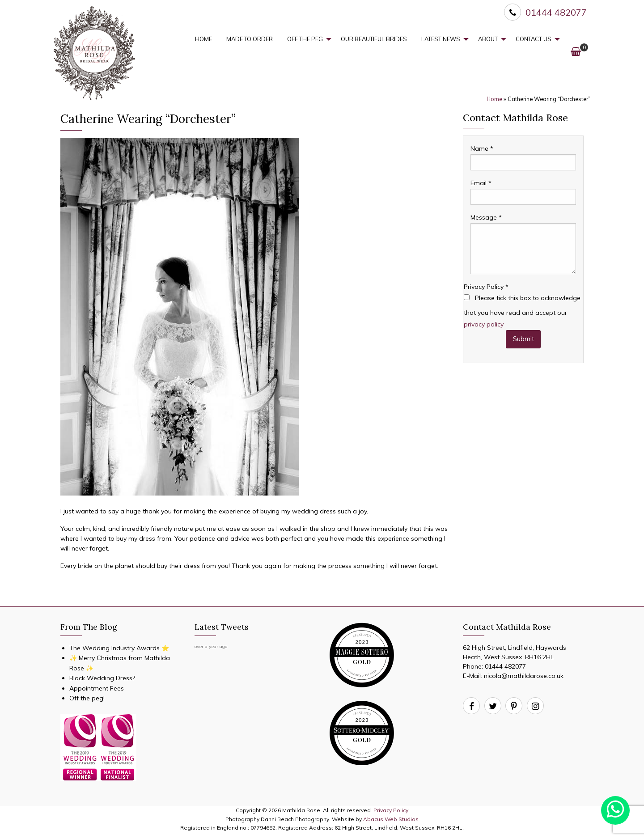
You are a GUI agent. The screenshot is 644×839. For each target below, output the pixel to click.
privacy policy (484, 324)
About (488, 39)
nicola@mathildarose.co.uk (524, 676)
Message (486, 217)
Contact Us (534, 39)
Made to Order (250, 39)
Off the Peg (305, 39)
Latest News (441, 39)
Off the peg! (87, 698)
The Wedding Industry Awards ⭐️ (119, 648)
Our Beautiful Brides (374, 39)
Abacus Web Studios (391, 819)
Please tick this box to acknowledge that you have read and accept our (522, 311)
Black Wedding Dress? (102, 678)
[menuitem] (203, 39)
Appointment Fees (97, 688)
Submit (523, 339)
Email (481, 183)
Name (482, 148)
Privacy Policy (486, 287)
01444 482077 (505, 666)
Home (203, 39)
